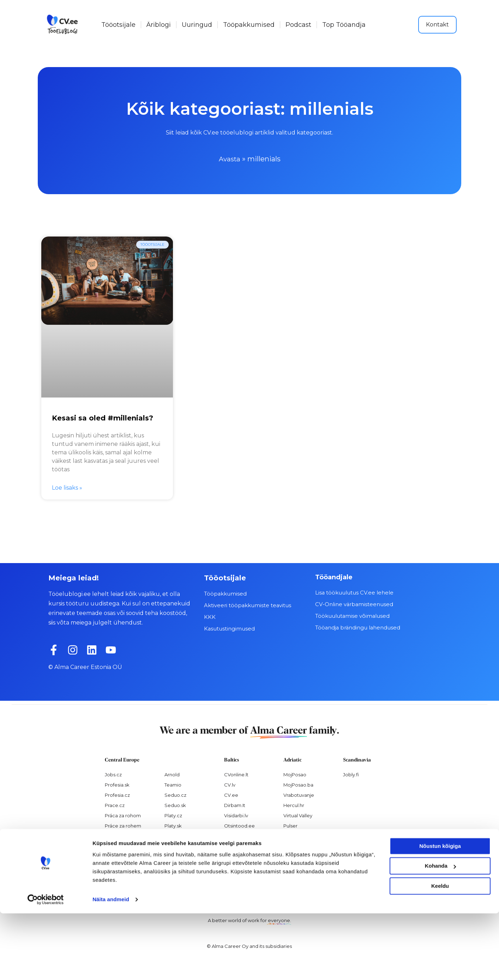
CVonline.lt (236, 774)
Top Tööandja (344, 25)
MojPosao (295, 774)
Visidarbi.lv (236, 815)
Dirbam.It (235, 805)
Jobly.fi (351, 774)
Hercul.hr (294, 805)
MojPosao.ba (298, 784)
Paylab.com (178, 835)
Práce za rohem (123, 825)
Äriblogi (159, 25)
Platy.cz (173, 815)
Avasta (230, 159)
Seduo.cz (175, 794)
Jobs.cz (113, 774)
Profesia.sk (117, 784)
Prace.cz (115, 805)
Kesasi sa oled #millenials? (103, 418)
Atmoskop (117, 835)
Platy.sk (173, 825)
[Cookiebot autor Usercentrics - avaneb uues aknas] (46, 966)
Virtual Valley (298, 815)
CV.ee (231, 794)
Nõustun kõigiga (440, 913)
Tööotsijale (118, 25)
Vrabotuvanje (299, 794)
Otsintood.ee (239, 825)
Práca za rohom (123, 815)
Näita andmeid (111, 966)
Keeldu (440, 953)
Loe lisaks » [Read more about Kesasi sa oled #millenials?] (67, 487)
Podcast (298, 25)
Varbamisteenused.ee (249, 856)
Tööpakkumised (249, 25)
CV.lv (230, 784)
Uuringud (197, 25)
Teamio (173, 784)
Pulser (290, 825)
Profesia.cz (117, 794)
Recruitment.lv (241, 845)
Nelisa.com (118, 845)
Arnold (172, 774)
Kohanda (440, 933)
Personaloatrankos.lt (248, 835)
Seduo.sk (175, 805)
